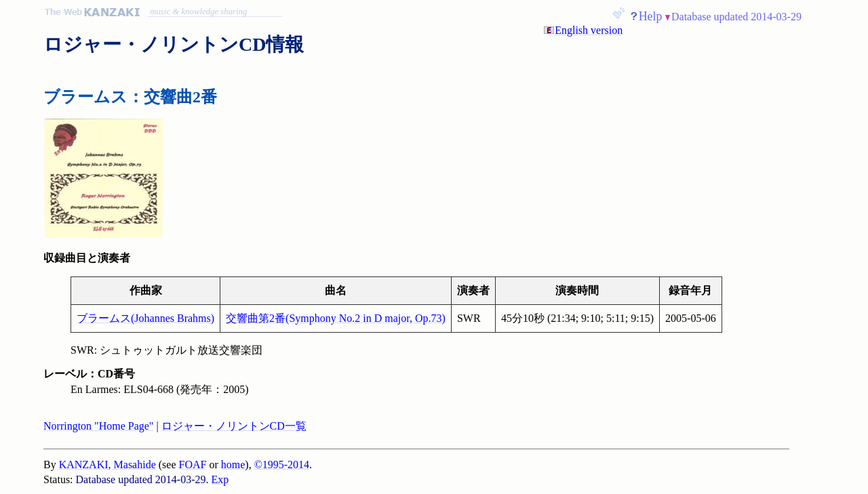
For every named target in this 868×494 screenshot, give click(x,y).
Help (651, 16)
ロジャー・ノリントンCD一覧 (234, 426)
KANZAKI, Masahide (107, 465)
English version (589, 30)
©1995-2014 (282, 465)
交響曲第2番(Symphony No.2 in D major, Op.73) (336, 318)
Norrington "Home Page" (98, 426)
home (233, 465)
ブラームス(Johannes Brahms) (145, 318)
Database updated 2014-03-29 (736, 17)
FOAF (193, 465)
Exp (220, 479)
